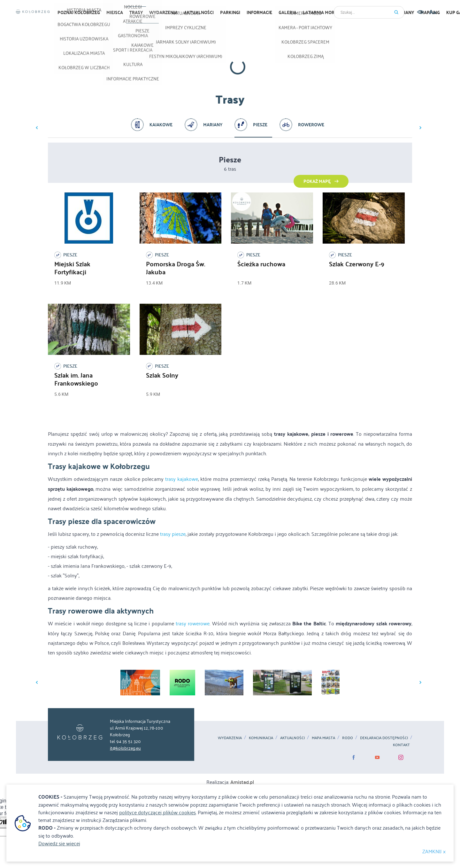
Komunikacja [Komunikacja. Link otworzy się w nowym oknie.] (261, 738)
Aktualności (292, 738)
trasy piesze (173, 534)
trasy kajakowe (182, 479)
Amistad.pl (242, 782)
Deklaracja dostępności (384, 738)
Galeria (287, 12)
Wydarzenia (163, 12)
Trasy (136, 12)
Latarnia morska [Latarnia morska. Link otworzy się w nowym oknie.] (323, 12)
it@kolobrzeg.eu (125, 748)
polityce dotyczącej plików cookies (157, 812)
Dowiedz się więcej (59, 843)
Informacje (259, 12)
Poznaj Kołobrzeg (79, 12)
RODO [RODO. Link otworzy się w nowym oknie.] (348, 738)
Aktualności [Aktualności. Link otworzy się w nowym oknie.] (199, 12)
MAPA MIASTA (323, 738)
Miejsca (115, 12)
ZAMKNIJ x (434, 851)
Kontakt (401, 745)
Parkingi (230, 12)
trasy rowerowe (193, 623)
